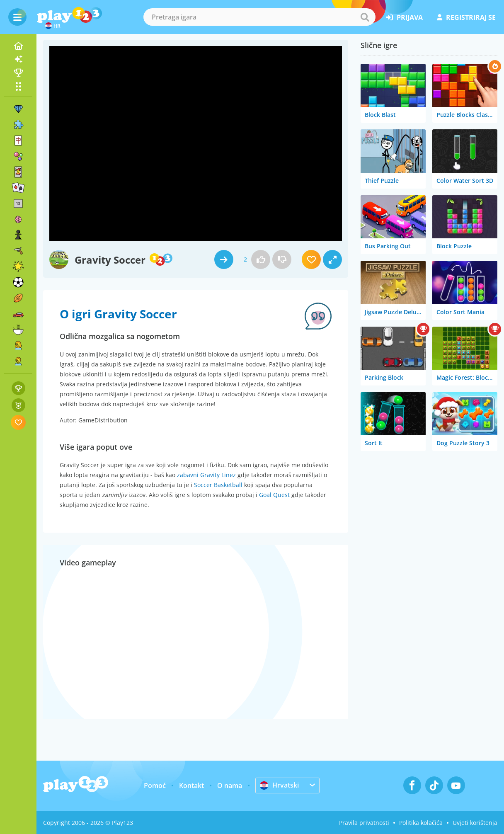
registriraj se (466, 17)
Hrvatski (279, 785)
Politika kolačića (421, 823)
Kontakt (191, 786)
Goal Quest (274, 495)
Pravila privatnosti (364, 823)
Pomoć (155, 786)
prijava (404, 17)
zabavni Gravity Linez (206, 475)
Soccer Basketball (218, 485)
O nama (230, 786)
